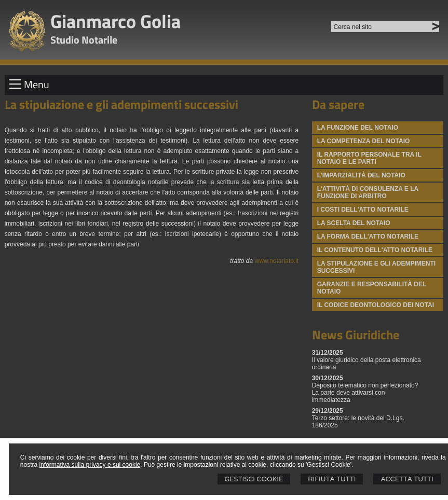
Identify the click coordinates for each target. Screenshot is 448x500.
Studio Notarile (84, 40)
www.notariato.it (277, 261)
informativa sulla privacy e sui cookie (90, 465)
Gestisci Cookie (254, 479)
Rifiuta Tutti (332, 479)
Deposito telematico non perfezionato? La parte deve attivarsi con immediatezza (365, 393)
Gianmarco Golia (116, 21)
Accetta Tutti (407, 479)
